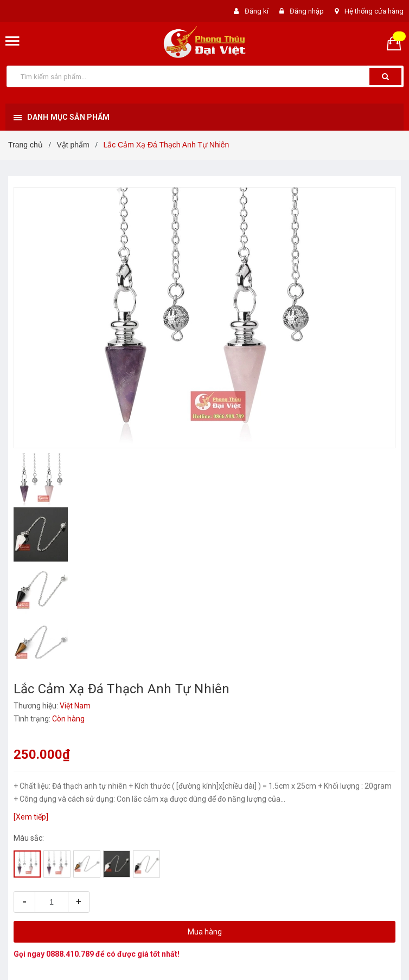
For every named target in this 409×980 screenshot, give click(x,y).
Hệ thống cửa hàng (374, 11)
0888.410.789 (70, 954)
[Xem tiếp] (31, 817)
